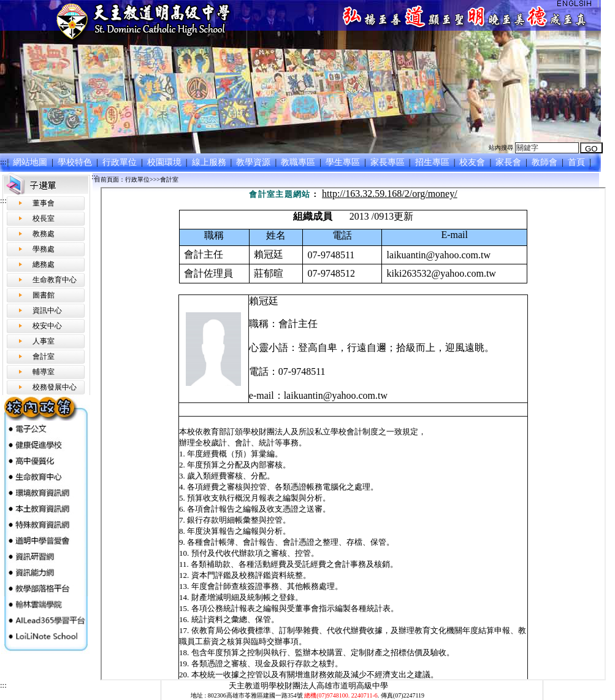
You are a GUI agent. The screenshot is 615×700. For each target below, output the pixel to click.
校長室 (44, 218)
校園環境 (165, 162)
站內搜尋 (501, 148)
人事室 (44, 341)
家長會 (510, 162)
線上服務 (210, 162)
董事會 (44, 203)
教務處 (44, 234)
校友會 (474, 162)
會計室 (44, 356)
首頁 (577, 162)
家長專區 (388, 162)
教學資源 (255, 162)
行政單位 (120, 162)
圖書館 (44, 295)
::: (3, 162)
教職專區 (300, 162)
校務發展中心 (55, 387)
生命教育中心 (55, 280)
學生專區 (344, 162)
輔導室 (44, 372)
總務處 (44, 264)
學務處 (44, 249)
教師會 (546, 162)
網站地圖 (32, 162)
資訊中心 (47, 310)
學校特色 (76, 162)
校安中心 (47, 326)
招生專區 (433, 162)
